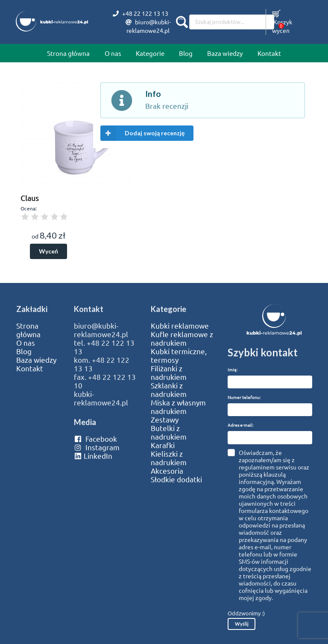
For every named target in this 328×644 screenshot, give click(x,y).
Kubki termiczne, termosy (179, 356)
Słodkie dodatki (176, 479)
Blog (186, 53)
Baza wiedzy (225, 53)
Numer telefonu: (244, 397)
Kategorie (150, 53)
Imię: (233, 369)
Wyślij (242, 624)
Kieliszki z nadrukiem (169, 458)
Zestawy (165, 420)
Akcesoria (167, 471)
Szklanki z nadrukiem (169, 390)
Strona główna (68, 53)
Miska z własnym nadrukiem (178, 407)
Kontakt (269, 53)
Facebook (95, 439)
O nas (113, 53)
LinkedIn (93, 456)
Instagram (97, 447)
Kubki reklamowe (180, 326)
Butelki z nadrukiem (169, 432)
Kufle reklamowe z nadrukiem (182, 338)
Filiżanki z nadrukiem (169, 373)
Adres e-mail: (240, 425)
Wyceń (48, 251)
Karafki (163, 445)
